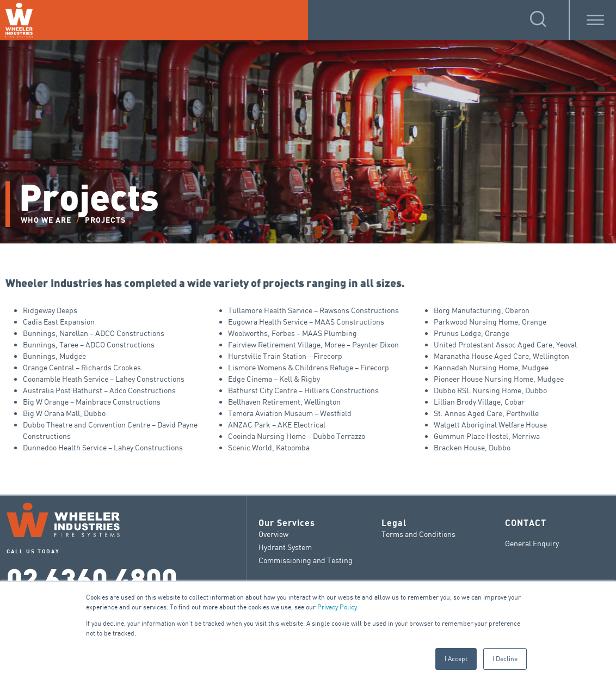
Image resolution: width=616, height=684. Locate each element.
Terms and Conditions (418, 534)
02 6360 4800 (92, 577)
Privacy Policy (337, 607)
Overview (273, 534)
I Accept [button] (456, 659)
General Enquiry (532, 543)
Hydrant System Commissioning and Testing (306, 554)
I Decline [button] (505, 659)
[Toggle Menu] (595, 20)
